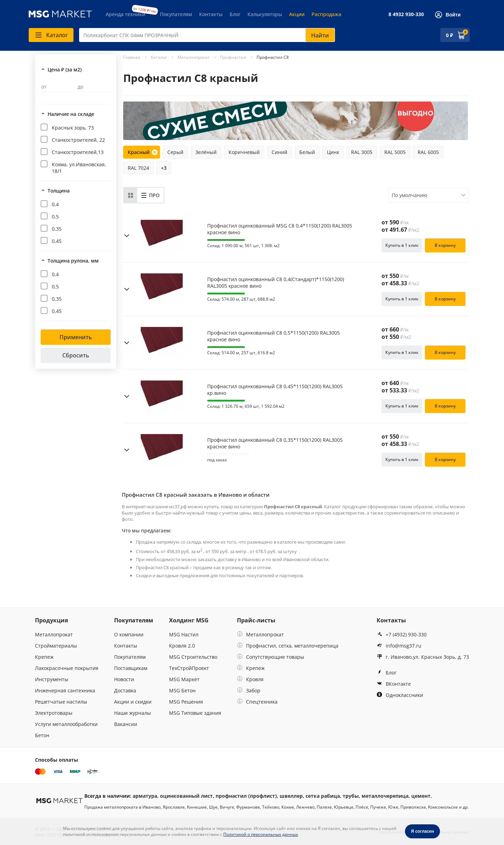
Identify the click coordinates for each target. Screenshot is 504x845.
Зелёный (206, 152)
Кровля (250, 679)
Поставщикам (131, 668)
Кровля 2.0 (182, 646)
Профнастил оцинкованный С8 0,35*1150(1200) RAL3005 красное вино (275, 443)
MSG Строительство (193, 657)
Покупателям (176, 14)
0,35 (57, 229)
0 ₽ (449, 35)
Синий (279, 152)
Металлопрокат (54, 634)
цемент (421, 796)
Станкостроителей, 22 (78, 140)
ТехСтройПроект (189, 668)
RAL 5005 (395, 152)
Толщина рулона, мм (73, 261)
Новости (124, 679)
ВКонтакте (394, 684)
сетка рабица (323, 796)
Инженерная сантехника (65, 690)
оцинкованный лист (186, 796)
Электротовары (54, 713)
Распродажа (326, 14)
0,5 (55, 217)
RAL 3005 (362, 152)
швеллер (291, 796)
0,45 (57, 241)
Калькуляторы (265, 14)
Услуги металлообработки (66, 724)
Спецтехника (257, 702)
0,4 (55, 204)
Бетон (42, 735)
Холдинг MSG (189, 620)
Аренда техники (125, 14)
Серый (175, 152)
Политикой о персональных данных (261, 834)
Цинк (333, 152)
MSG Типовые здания (195, 713)
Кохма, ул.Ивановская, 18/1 (79, 168)
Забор (249, 690)
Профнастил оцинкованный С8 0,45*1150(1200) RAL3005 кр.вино (275, 390)
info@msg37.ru (399, 646)
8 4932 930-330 (406, 14)
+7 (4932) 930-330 (402, 634)
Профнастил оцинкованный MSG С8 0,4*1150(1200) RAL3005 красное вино (280, 229)
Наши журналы (132, 713)
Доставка (125, 690)
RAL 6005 (428, 152)
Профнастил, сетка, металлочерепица (288, 646)
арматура (145, 796)
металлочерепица (385, 796)
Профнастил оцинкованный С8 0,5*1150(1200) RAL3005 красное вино (274, 336)
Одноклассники (400, 695)
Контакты (211, 14)
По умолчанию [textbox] (409, 195)
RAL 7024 (138, 168)
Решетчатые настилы (61, 702)
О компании (129, 634)
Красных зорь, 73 (73, 128)
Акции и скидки (133, 702)
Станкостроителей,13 (78, 152)
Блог (235, 14)
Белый (307, 152)
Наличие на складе (71, 114)
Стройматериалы (56, 646)
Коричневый (244, 152)
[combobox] (207, 35)
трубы (351, 796)
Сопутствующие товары (271, 657)
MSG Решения (186, 702)
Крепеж (44, 657)
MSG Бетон (182, 690)
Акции (297, 14)
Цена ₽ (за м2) (65, 69)
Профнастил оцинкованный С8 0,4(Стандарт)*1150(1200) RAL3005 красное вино (276, 282)
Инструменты (52, 679)
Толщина (59, 191)
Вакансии (126, 724)
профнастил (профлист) (246, 796)
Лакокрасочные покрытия (67, 668)
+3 (164, 168)
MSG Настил (184, 634)
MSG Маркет (184, 679)
